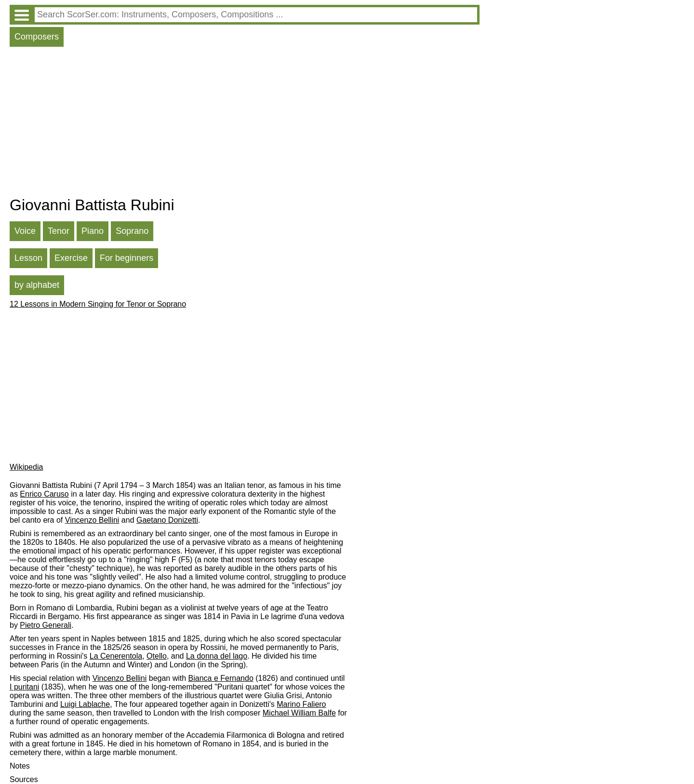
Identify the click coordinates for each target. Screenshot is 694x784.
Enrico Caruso (44, 494)
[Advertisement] (245, 124)
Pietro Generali (46, 625)
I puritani (24, 687)
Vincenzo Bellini (92, 520)
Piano (93, 231)
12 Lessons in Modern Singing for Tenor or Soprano (98, 304)
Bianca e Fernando (221, 678)
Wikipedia (26, 467)
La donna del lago (217, 656)
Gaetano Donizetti (167, 520)
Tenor (59, 231)
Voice (25, 231)
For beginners (127, 258)
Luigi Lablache (85, 704)
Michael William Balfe (299, 713)
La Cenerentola (116, 656)
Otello (157, 656)
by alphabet (37, 285)
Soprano (132, 231)
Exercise (71, 258)
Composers (37, 37)
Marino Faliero (301, 704)
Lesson (28, 258)
